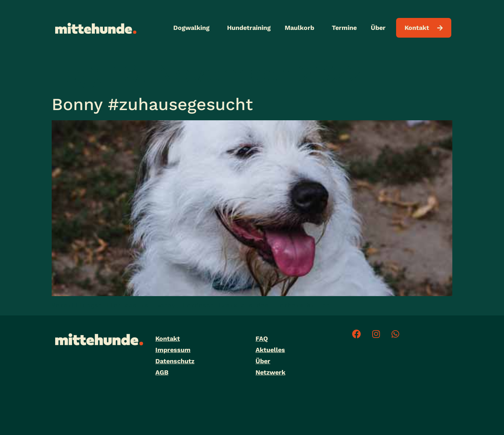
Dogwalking (193, 28)
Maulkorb (301, 28)
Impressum (173, 350)
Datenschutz (175, 361)
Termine (344, 28)
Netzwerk (270, 372)
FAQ (262, 338)
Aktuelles (270, 350)
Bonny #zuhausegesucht (152, 104)
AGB (162, 372)
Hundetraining (249, 28)
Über (380, 28)
